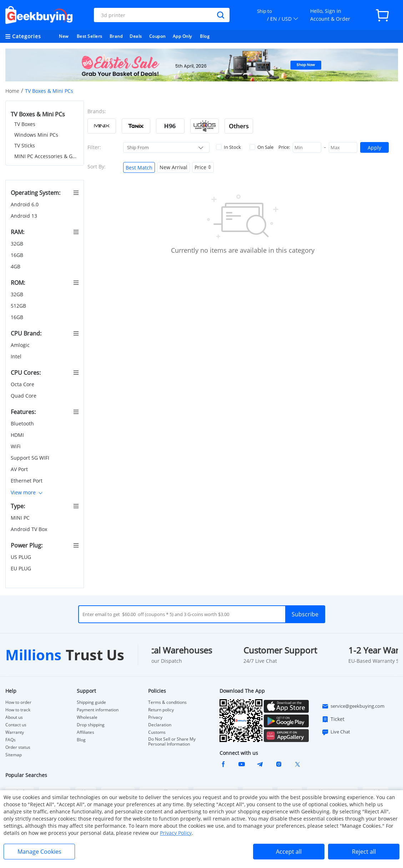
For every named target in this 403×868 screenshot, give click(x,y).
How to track (18, 710)
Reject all (364, 852)
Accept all (289, 852)
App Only (182, 36)
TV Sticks (25, 145)
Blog (205, 36)
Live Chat (336, 732)
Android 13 (25, 216)
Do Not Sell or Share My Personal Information (172, 742)
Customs (157, 732)
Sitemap (14, 755)
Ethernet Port (27, 481)
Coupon (157, 36)
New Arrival (173, 167)
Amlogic (21, 345)
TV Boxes (25, 124)
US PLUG (22, 557)
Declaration (160, 725)
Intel (17, 356)
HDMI (18, 435)
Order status (18, 747)
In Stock (228, 147)
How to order (18, 702)
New (64, 36)
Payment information (98, 710)
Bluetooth (23, 423)
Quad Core (24, 396)
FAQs (11, 740)
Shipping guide (91, 702)
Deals (136, 36)
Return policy (161, 710)
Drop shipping (91, 725)
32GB (18, 244)
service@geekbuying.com (353, 706)
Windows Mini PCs (36, 135)
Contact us (16, 725)
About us (14, 717)
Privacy (155, 717)
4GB (16, 266)
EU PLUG (22, 568)
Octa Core (23, 384)
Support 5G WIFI (31, 458)
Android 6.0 (25, 204)
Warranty (15, 732)
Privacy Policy (176, 833)
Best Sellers (90, 36)
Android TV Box (30, 529)
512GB (19, 306)
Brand (116, 36)
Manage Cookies (39, 852)
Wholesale (87, 717)
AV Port (20, 469)
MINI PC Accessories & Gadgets (46, 156)
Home (12, 91)
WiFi (16, 446)
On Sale (261, 147)
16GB (18, 255)
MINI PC (21, 518)
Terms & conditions (167, 702)
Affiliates (85, 732)
